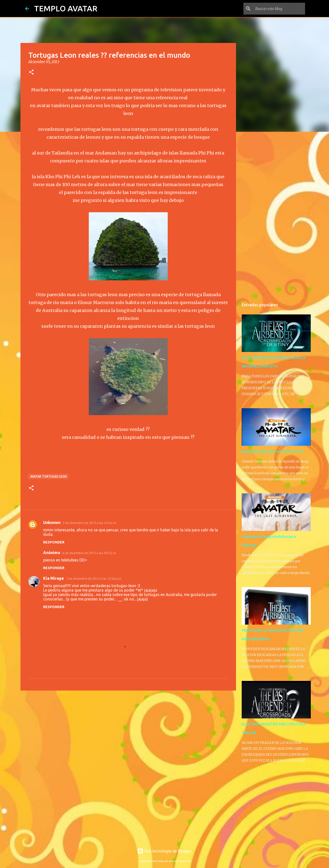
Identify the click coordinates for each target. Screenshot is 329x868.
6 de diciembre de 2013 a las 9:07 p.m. (89, 553)
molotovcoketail (179, 861)
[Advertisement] (128, 733)
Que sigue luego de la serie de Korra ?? (273, 451)
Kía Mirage (54, 578)
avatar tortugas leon (48, 476)
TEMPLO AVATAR (66, 8)
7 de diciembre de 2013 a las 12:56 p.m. (94, 579)
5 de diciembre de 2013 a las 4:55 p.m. (89, 523)
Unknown (52, 522)
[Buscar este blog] (279, 9)
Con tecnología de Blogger (164, 851)
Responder (54, 542)
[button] (31, 72)
